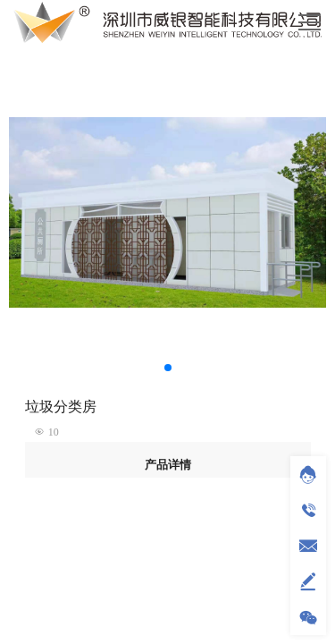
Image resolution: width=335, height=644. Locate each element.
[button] (168, 368)
